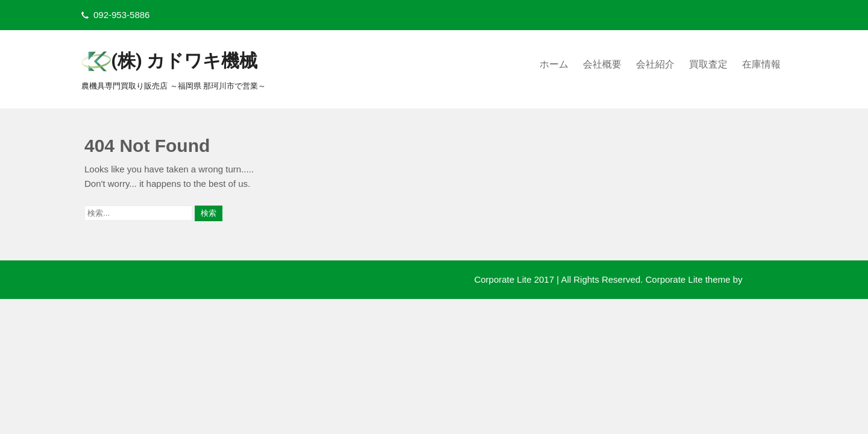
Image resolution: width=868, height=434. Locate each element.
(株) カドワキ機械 (184, 61)
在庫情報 (761, 64)
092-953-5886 (121, 15)
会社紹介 (655, 64)
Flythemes (765, 279)
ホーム (554, 64)
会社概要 (602, 64)
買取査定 (708, 64)
